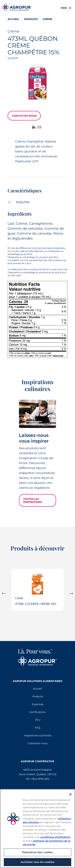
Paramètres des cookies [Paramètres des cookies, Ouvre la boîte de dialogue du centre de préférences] (38, 852)
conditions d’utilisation (55, 837)
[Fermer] (70, 794)
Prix (38, 720)
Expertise (38, 704)
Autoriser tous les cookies (37, 862)
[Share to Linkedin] (35, 127)
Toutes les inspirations (32, 500)
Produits (31, 19)
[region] (37, 829)
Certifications (37, 712)
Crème (47, 19)
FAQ (37, 728)
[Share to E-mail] (40, 127)
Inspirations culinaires (38, 735)
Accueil (13, 19)
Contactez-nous (24, 116)
